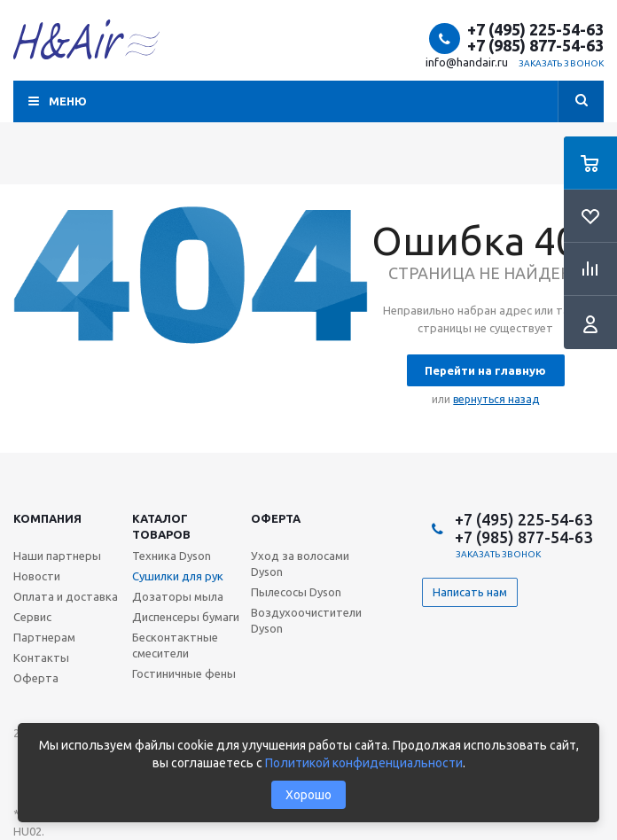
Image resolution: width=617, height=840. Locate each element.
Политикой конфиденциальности (364, 763)
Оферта (276, 518)
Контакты (41, 657)
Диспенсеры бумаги (186, 617)
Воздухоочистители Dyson (306, 620)
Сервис (32, 617)
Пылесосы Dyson (296, 592)
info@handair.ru (467, 62)
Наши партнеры (57, 556)
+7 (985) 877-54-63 (535, 45)
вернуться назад (496, 399)
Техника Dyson (172, 556)
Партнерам (44, 637)
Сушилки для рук (178, 576)
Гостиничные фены (184, 673)
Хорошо (308, 795)
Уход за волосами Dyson (300, 564)
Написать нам (470, 592)
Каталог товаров (161, 526)
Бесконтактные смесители (175, 645)
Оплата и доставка (66, 596)
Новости (37, 576)
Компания (47, 518)
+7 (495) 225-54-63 (535, 29)
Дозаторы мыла (178, 596)
